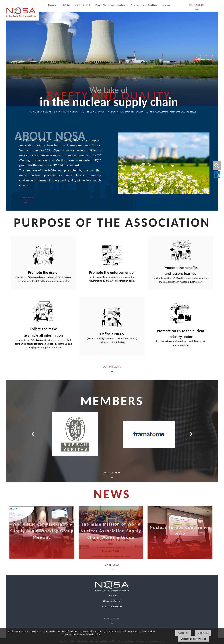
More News (112, 565)
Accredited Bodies (144, 5)
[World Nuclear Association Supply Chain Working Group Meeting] (42, 532)
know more (25, 197)
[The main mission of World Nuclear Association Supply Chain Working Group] (111, 532)
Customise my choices (193, 639)
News (167, 5)
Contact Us (197, 5)
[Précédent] (33, 434)
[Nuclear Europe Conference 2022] (180, 532)
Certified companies (110, 5)
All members (112, 473)
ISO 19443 (83, 5)
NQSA (66, 5)
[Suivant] (191, 434)
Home (52, 5)
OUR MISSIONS (112, 367)
